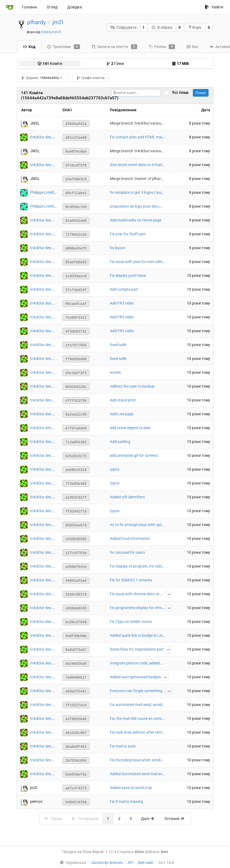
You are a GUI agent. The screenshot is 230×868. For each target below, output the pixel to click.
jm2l (58, 22)
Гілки (115, 64)
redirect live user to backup (132, 386)
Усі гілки (182, 93)
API (130, 863)
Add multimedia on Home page (136, 220)
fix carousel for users (127, 552)
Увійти (214, 7)
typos (115, 469)
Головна (29, 7)
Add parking (120, 442)
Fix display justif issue (128, 275)
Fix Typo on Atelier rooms (131, 622)
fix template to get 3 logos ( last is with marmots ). (152, 192)
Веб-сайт (146, 863)
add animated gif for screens (134, 455)
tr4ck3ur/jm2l (51, 32)
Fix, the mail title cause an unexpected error (146, 718)
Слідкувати (123, 27)
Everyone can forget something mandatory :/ (147, 691)
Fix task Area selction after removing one (144, 732)
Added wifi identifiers (127, 497)
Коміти (50, 64)
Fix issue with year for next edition (138, 262)
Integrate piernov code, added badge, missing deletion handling (163, 663)
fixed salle (118, 345)
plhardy (36, 22)
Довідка (75, 7)
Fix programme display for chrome (139, 608)
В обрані (162, 27)
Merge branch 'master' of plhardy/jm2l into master (152, 179)
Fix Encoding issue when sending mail (141, 760)
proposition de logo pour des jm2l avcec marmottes (153, 206)
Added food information (130, 538)
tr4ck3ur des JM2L (46, 137)
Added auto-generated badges (135, 677)
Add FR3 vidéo (122, 303)
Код (29, 47)
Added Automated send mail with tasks (143, 774)
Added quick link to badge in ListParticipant (146, 635)
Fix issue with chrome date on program (142, 594)
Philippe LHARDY (44, 192)
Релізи (162, 47)
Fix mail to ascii (123, 746)
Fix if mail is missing (126, 802)
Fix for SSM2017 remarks (131, 580)
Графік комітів (90, 78)
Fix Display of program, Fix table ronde (142, 566)
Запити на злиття (114, 47)
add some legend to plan (130, 428)
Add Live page (122, 414)
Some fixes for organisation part (137, 649)
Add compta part (124, 289)
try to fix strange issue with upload (139, 525)
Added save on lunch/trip (131, 788)
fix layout (118, 248)
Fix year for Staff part (128, 234)
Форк (195, 27)
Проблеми (63, 47)
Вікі (192, 47)
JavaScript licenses (107, 863)
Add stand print (123, 400)
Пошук (201, 93)
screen (115, 372)
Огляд (52, 7)
